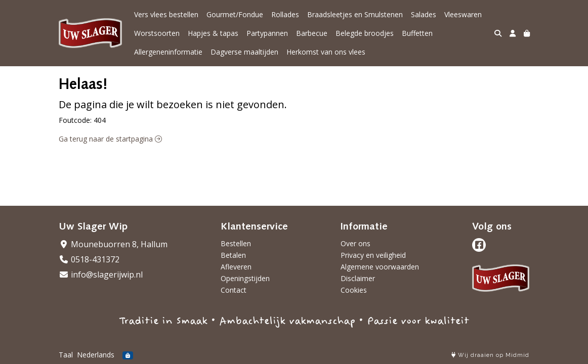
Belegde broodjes (365, 33)
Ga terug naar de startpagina (110, 139)
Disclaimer (358, 278)
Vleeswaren (463, 14)
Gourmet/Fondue (235, 14)
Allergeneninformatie (168, 52)
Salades (424, 14)
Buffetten (417, 33)
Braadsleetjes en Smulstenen (355, 14)
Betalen (233, 255)
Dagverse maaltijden (244, 52)
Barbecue (312, 33)
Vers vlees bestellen (166, 14)
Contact (234, 290)
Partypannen (267, 33)
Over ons (355, 243)
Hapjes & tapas (213, 33)
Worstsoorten (157, 33)
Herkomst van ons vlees (326, 52)
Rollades (285, 14)
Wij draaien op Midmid (490, 355)
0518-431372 (89, 259)
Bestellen (236, 243)
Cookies (354, 290)
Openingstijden (245, 278)
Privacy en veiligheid (373, 255)
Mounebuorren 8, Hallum (113, 244)
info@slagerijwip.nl (101, 275)
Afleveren (236, 267)
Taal (66, 355)
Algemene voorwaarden (380, 267)
